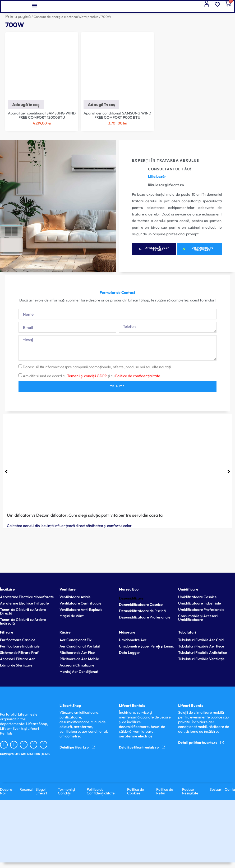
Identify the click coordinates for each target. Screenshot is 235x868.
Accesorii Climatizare (77, 665)
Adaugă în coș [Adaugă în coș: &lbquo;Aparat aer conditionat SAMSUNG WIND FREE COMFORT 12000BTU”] (26, 104)
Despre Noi (6, 791)
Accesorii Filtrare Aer (17, 659)
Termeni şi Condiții (66, 791)
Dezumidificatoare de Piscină (142, 611)
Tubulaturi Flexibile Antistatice (202, 653)
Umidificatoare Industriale (199, 603)
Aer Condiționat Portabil (80, 646)
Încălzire (7, 589)
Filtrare (7, 632)
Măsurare (127, 632)
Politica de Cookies (136, 791)
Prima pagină (18, 16)
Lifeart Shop (70, 706)
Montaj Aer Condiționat (79, 672)
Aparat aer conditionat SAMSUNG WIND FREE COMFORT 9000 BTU (117, 115)
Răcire (65, 632)
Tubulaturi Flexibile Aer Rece (201, 646)
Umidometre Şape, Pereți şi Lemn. (147, 646)
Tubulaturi (187, 632)
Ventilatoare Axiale (75, 597)
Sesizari (216, 789)
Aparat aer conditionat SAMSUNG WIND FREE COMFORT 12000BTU (42, 115)
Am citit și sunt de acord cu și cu (92, 376)
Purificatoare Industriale (20, 646)
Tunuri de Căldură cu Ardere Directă (23, 611)
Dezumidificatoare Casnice (141, 605)
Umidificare (188, 589)
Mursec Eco (129, 589)
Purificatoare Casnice (18, 640)
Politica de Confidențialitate (101, 791)
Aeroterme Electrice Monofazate (27, 597)
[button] (34, 5)
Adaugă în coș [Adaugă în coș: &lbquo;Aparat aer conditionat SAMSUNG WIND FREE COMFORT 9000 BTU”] (101, 104)
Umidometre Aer (133, 640)
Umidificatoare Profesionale (201, 610)
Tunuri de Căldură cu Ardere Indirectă (23, 621)
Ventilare (68, 589)
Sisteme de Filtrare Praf (19, 653)
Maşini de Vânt (72, 616)
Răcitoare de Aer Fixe (77, 653)
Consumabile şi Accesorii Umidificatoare (198, 618)
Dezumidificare (131, 598)
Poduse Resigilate (190, 791)
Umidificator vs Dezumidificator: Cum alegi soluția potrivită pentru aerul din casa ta (85, 515)
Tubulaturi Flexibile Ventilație (201, 659)
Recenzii (26, 789)
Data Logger (129, 653)
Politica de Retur (165, 791)
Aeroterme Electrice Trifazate (24, 603)
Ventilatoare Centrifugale (80, 603)
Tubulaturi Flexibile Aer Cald (201, 640)
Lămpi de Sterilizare (16, 665)
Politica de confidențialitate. (138, 376)
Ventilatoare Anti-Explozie (81, 610)
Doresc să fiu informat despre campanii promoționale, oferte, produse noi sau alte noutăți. (97, 367)
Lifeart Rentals (132, 706)
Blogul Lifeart (41, 791)
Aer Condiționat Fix (75, 640)
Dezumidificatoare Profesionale (145, 617)
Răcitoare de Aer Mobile (79, 659)
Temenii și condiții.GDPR (87, 376)
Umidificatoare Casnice (197, 597)
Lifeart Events (191, 706)
